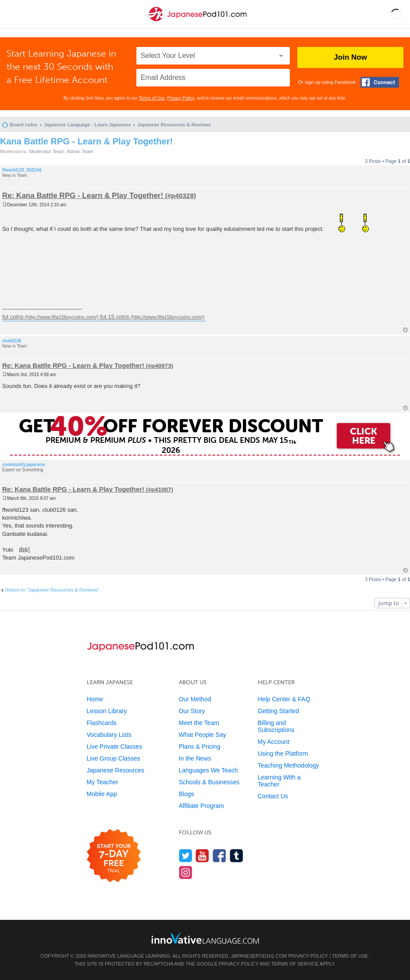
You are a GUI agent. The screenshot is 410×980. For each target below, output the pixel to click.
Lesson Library (107, 711)
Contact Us (273, 796)
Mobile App (102, 794)
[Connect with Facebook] (380, 82)
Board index (24, 125)
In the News (195, 758)
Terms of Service (295, 964)
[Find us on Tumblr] (237, 856)
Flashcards (102, 723)
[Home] (197, 21)
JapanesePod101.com (259, 956)
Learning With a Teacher (279, 781)
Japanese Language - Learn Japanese (87, 125)
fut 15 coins (115, 317)
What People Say (203, 735)
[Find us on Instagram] (186, 872)
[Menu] (14, 14)
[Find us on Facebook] (219, 856)
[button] (396, 14)
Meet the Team (199, 723)
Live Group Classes (114, 758)
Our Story (192, 711)
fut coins (13, 317)
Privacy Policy (181, 98)
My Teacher (103, 782)
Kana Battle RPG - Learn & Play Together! (86, 141)
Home (95, 699)
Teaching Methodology (289, 765)
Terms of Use (152, 98)
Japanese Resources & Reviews (174, 125)
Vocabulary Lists (109, 735)
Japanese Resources (116, 770)
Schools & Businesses (209, 782)
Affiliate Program (201, 806)
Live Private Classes (115, 747)
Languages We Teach (209, 770)
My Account (274, 742)
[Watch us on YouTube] (202, 856)
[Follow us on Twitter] (186, 856)
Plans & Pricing (200, 747)
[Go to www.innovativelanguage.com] (205, 938)
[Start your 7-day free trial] (114, 856)
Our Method (195, 699)
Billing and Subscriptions (276, 726)
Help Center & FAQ (284, 699)
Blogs (187, 794)
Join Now (350, 57)
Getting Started (278, 711)
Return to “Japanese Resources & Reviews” (52, 590)
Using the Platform (283, 754)
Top (405, 330)
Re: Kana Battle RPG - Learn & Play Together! (83, 196)
